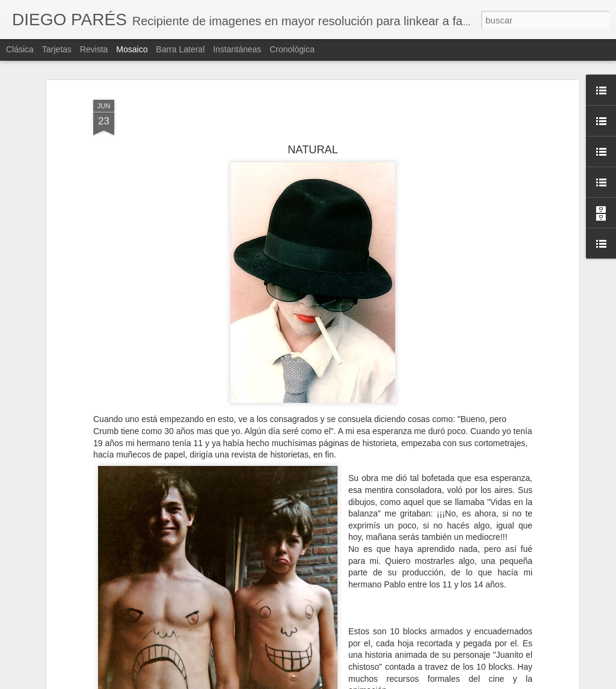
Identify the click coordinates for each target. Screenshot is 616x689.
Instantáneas (237, 49)
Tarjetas (57, 49)
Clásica (20, 49)
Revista (94, 49)
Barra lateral (180, 49)
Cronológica (292, 49)
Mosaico (132, 49)
